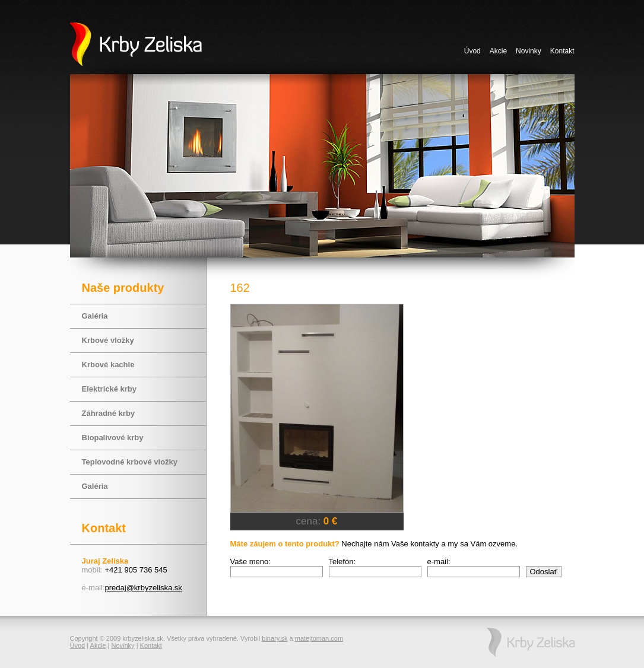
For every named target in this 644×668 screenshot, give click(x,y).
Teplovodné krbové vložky (130, 462)
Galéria (95, 316)
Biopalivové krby (113, 438)
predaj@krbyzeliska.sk (144, 588)
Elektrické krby (110, 389)
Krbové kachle (108, 365)
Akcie (498, 51)
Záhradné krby (109, 413)
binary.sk (275, 638)
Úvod (472, 51)
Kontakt (562, 51)
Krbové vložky (108, 340)
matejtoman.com (319, 638)
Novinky (529, 51)
